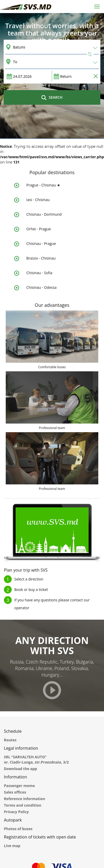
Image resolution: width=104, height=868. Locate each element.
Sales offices (15, 792)
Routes (10, 740)
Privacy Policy (16, 812)
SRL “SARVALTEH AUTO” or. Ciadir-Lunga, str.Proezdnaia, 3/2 (36, 759)
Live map (12, 846)
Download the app (20, 769)
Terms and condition (23, 805)
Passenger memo (19, 786)
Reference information (24, 799)
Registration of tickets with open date (40, 837)
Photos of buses (18, 829)
